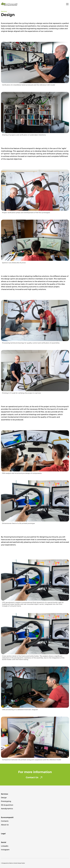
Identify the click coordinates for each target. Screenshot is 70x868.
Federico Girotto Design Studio (17, 863)
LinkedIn (5, 846)
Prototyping (6, 801)
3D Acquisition (7, 805)
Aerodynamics (7, 809)
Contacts (5, 821)
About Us (5, 825)
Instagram (5, 850)
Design (4, 798)
